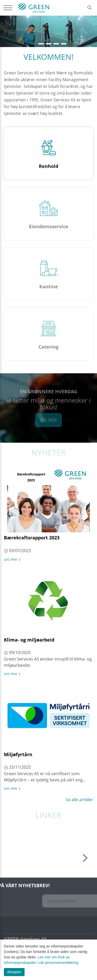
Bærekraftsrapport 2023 (32, 538)
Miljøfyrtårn (18, 754)
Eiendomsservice (49, 226)
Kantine (49, 286)
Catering (48, 347)
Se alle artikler (79, 800)
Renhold (48, 166)
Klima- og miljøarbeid (29, 640)
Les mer (48, 420)
